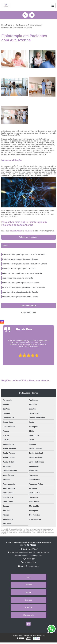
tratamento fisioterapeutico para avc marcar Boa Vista (22, 273)
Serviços (28, 600)
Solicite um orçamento (29, 237)
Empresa (28, 585)
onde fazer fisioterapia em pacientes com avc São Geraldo (24, 287)
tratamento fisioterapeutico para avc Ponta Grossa (21, 283)
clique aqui (29, 231)
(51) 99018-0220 (16, 231)
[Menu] (53, 6)
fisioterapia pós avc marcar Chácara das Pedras (20, 259)
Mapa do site (28, 615)
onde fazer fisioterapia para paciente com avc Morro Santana (25, 264)
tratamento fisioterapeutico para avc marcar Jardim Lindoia (24, 255)
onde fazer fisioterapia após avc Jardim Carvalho (20, 292)
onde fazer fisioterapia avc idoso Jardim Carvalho (20, 297)
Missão (28, 592)
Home (29, 577)
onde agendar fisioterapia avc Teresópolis (18, 278)
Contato (28, 607)
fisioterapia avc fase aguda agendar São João (19, 269)
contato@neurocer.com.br (28, 566)
